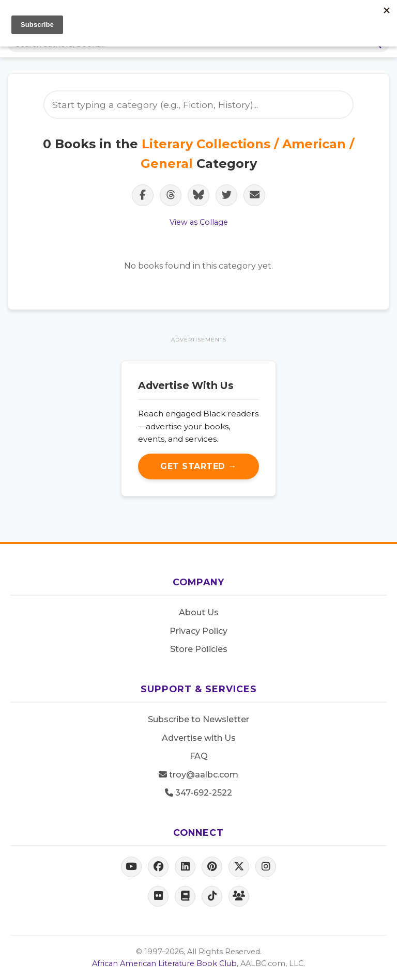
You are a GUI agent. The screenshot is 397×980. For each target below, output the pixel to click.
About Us (199, 612)
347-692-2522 (198, 793)
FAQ (199, 756)
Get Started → (198, 466)
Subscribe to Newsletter (198, 719)
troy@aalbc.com (198, 775)
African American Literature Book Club (164, 963)
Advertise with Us (199, 738)
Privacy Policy (198, 631)
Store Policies (199, 649)
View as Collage (199, 222)
